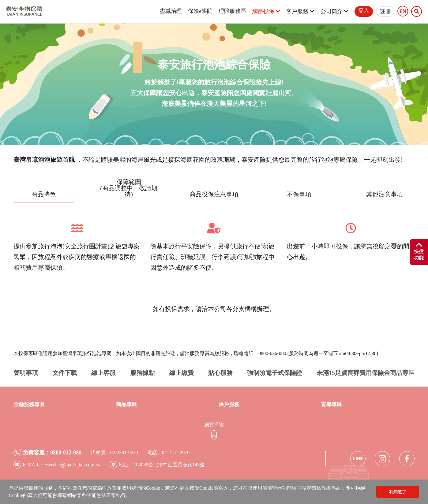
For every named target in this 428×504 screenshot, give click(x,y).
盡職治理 (171, 11)
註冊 (385, 11)
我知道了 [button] (398, 492)
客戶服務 (300, 11)
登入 (364, 11)
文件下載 (65, 373)
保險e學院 (200, 11)
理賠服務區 (232, 11)
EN (403, 11)
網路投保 (266, 11)
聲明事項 (26, 373)
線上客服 (103, 373)
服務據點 (142, 373)
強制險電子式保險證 (275, 373)
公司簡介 (334, 11)
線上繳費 (182, 373)
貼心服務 (220, 373)
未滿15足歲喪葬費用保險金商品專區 (366, 373)
